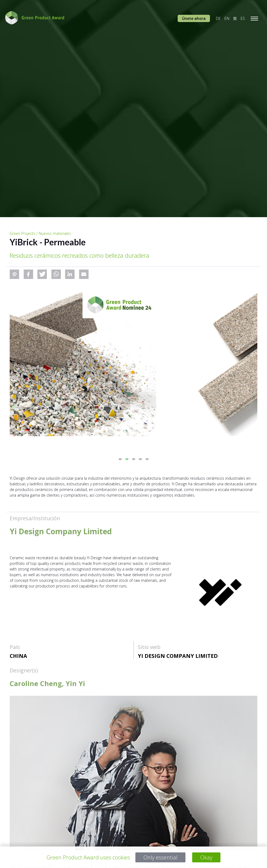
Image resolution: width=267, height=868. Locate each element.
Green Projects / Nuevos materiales (40, 233)
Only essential (161, 857)
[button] (14, 274)
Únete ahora (194, 18)
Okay (206, 857)
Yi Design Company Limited (178, 656)
